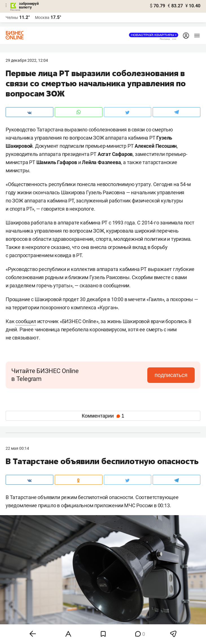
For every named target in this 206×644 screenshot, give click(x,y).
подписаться (171, 375)
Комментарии (103, 416)
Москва (42, 17)
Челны (12, 17)
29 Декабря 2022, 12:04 (27, 60)
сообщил (26, 321)
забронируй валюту (29, 5)
